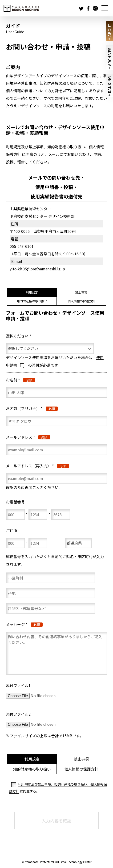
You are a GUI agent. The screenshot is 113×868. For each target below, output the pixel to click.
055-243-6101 (22, 246)
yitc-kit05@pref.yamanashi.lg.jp (37, 269)
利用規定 (32, 292)
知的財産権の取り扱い (32, 301)
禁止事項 (81, 292)
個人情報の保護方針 (81, 301)
